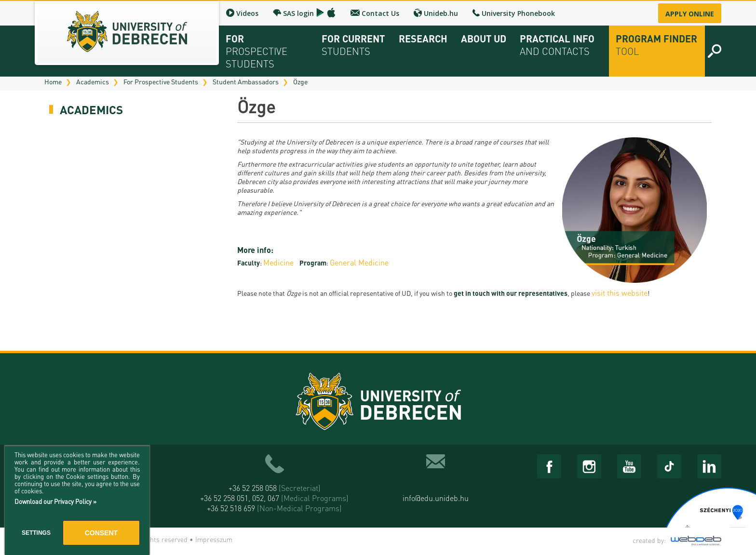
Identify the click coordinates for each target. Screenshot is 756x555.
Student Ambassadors (246, 81)
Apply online (690, 14)
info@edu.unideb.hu (436, 498)
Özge (300, 81)
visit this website (620, 293)
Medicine (278, 262)
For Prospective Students (161, 81)
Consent (101, 533)
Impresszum (214, 539)
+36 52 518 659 (274, 508)
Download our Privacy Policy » (55, 501)
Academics (93, 81)
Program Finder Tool (656, 45)
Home (53, 81)
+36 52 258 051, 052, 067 (274, 498)
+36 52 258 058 (275, 488)
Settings (36, 533)
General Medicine (359, 262)
